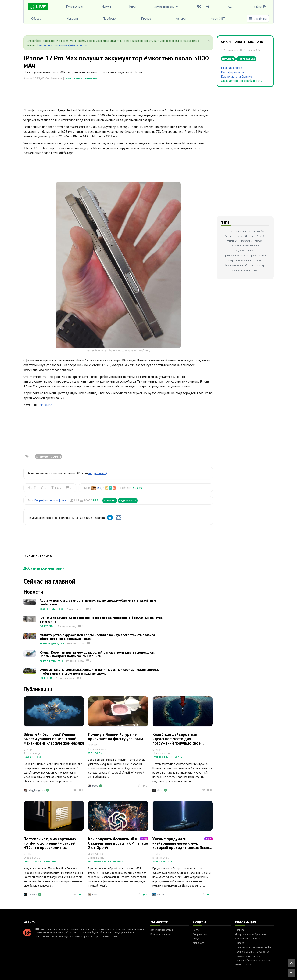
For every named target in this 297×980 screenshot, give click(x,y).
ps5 (232, 231)
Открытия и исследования (245, 246)
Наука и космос (34, 757)
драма (239, 236)
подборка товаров (245, 251)
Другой (260, 236)
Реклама (240, 943)
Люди (196, 939)
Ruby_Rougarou (36, 790)
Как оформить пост (234, 72)
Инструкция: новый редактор (251, 934)
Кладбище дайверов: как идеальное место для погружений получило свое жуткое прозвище (177, 741)
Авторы (181, 18)
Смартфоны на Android (240, 260)
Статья (258, 260)
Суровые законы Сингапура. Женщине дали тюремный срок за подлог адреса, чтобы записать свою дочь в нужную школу (99, 671)
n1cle (160, 790)
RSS (95, 500)
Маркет (106, 6)
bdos (95, 786)
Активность (199, 943)
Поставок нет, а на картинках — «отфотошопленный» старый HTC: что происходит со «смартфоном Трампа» (52, 845)
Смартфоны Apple (48, 457)
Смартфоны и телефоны (81, 79)
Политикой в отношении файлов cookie (61, 45)
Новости (72, 18)
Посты (196, 930)
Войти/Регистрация (161, 934)
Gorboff (161, 894)
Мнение (232, 241)
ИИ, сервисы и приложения (106, 862)
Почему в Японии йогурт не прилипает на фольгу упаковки (115, 737)
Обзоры (36, 18)
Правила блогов (232, 68)
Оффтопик (47, 626)
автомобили (259, 231)
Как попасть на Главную (236, 76)
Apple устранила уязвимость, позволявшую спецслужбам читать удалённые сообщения (98, 602)
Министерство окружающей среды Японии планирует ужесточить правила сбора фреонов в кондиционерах (97, 637)
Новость (246, 241)
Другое (249, 236)
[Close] (209, 41)
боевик (229, 236)
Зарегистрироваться (162, 930)
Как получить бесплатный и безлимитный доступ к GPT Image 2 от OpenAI (118, 843)
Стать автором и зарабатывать (242, 81)
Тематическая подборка (239, 265)
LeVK (95, 894)
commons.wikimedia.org (136, 350)
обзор (259, 241)
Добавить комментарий (44, 568)
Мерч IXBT (218, 18)
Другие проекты (166, 7)
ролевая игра (258, 255)
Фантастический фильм (245, 270)
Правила (240, 930)
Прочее (146, 18)
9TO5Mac (45, 405)
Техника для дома (52, 644)
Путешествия (75, 6)
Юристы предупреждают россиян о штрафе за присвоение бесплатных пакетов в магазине (101, 619)
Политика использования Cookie (253, 947)
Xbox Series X (243, 231)
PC (225, 231)
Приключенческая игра (236, 255)
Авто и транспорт (51, 661)
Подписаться (128, 501)
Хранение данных (51, 609)
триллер (260, 265)
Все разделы (200, 934)
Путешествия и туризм (168, 757)
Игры (132, 6)
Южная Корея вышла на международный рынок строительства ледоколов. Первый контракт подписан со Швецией (97, 654)
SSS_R (100, 488)
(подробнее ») (98, 473)
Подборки (109, 18)
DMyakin (32, 894)
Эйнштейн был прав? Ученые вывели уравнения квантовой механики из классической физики (54, 739)
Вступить (110, 501)
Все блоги (258, 19)
